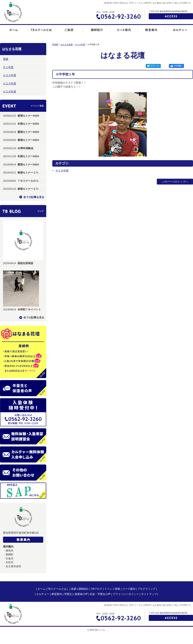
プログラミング (146, 589)
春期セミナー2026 (28, 116)
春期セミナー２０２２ (31, 189)
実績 (6, 59)
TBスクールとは (57, 589)
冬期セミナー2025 (28, 124)
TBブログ (97, 589)
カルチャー (43, 594)
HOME (55, 45)
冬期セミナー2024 (28, 156)
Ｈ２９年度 (10, 84)
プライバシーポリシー (126, 594)
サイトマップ (149, 594)
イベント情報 (112, 589)
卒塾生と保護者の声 (76, 594)
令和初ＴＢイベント (29, 309)
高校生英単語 (25, 263)
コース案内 (129, 589)
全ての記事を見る (34, 197)
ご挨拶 (72, 589)
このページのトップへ (175, 182)
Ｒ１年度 (8, 67)
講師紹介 (84, 589)
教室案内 (57, 594)
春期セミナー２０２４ (31, 173)
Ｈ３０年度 (10, 75)
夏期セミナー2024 (28, 165)
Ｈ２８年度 (10, 92)
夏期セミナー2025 (28, 132)
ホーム (41, 589)
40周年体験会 (25, 148)
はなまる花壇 (67, 45)
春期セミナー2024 (28, 140)
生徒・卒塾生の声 (100, 594)
